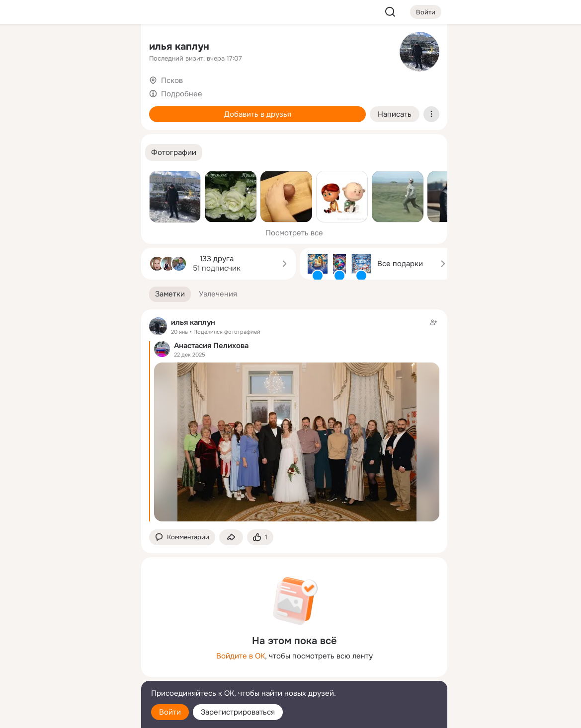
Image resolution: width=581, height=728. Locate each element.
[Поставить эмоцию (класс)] (260, 538)
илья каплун (179, 46)
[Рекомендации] (68, 179)
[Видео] (111, 91)
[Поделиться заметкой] (231, 538)
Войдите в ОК (241, 656)
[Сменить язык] (68, 673)
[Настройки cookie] (68, 715)
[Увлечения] (68, 48)
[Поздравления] (68, 135)
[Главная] (24, 48)
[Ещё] (68, 651)
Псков (172, 80)
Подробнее (182, 94)
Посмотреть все (294, 233)
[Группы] (111, 48)
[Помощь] (24, 179)
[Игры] (111, 135)
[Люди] (68, 91)
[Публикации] (24, 91)
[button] (174, 153)
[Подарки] (24, 135)
